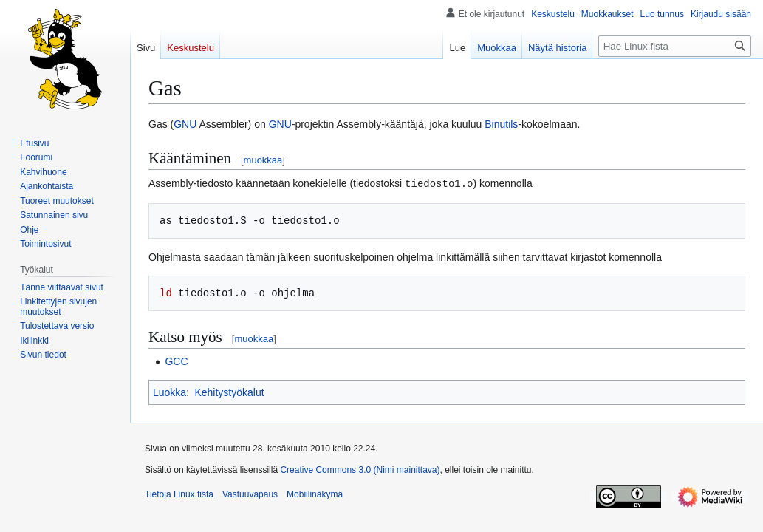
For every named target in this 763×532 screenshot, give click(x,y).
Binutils (501, 124)
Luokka (170, 392)
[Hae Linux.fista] (675, 46)
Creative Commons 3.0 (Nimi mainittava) (360, 469)
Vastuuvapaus (250, 494)
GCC (176, 361)
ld (166, 292)
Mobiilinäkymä (315, 494)
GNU (185, 124)
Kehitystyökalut (229, 392)
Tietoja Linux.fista (179, 494)
